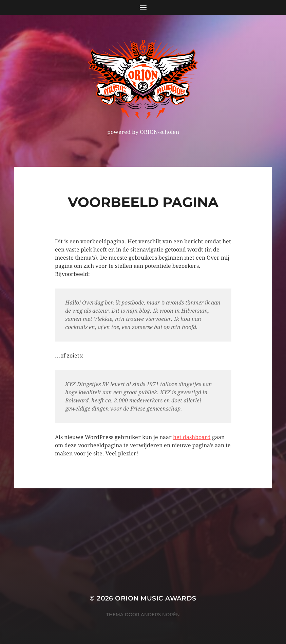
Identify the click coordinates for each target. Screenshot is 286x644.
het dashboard (192, 437)
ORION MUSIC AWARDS (156, 598)
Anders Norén (160, 614)
